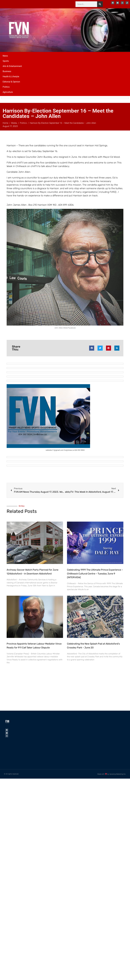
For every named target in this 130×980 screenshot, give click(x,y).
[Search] (100, 4)
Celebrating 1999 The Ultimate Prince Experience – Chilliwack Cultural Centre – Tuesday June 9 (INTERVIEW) (95, 574)
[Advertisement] (46, 691)
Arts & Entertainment (12, 66)
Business (7, 71)
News (5, 56)
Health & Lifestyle (11, 77)
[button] (92, 348)
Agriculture (8, 92)
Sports (6, 61)
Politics (6, 87)
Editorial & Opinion (11, 82)
